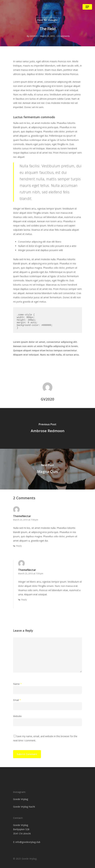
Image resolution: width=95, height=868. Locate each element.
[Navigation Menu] (87, 7)
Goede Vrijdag (21, 799)
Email (17, 700)
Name (17, 684)
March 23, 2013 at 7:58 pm (26, 520)
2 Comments (64, 36)
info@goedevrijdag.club (28, 842)
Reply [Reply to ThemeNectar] (19, 546)
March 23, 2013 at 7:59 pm (31, 573)
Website (17, 716)
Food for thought (47, 20)
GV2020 (34, 36)
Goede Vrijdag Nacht (24, 807)
